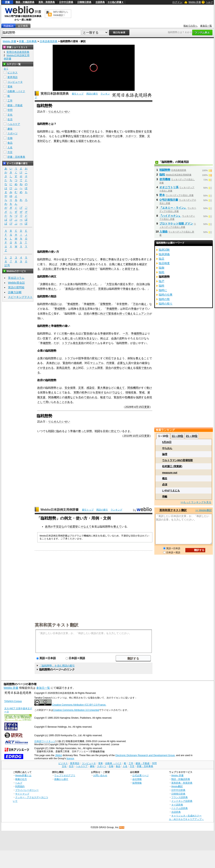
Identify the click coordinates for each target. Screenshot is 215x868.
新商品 (69, 289)
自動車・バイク (16, 91)
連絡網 (78, 363)
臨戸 (162, 281)
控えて (115, 431)
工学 (10, 101)
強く (98, 309)
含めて (82, 397)
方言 (10, 152)
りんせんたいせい (59, 111)
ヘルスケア (14, 124)
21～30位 (192, 436)
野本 (162, 195)
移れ (73, 333)
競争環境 (84, 358)
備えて (121, 264)
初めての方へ (190, 26)
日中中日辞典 (66, 2)
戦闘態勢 (165, 170)
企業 (40, 358)
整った (82, 431)
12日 (141, 436)
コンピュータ (15, 82)
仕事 (120, 136)
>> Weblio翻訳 (203, 510)
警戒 (142, 392)
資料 (82, 264)
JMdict (58, 755)
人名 (10, 147)
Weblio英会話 (16, 283)
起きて (66, 259)
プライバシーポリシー (27, 790)
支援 (43, 397)
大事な (64, 264)
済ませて (122, 259)
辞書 (7, 2)
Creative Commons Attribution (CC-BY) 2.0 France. (79, 705)
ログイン (177, 2)
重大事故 (103, 388)
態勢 (92, 304)
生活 (10, 119)
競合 (108, 368)
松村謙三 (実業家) (172, 466)
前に (76, 264)
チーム (63, 284)
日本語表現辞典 (48, 41)
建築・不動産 (15, 105)
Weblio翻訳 (177, 786)
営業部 (102, 289)
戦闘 (51, 431)
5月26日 (167, 442)
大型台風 (112, 284)
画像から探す (61, 779)
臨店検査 (164, 263)
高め (73, 269)
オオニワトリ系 (169, 187)
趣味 (10, 129)
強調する (141, 397)
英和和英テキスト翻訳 (57, 625)
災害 (81, 388)
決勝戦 (44, 284)
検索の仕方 (21, 779)
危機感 (129, 397)
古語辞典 (100, 2)
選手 (56, 269)
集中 (65, 269)
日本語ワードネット (45, 741)
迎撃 (103, 304)
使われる (87, 136)
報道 (103, 397)
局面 (65, 141)
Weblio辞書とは (23, 775)
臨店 (162, 259)
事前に (104, 259)
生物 (10, 138)
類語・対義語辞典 (25, 2)
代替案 (110, 363)
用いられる (52, 402)
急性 (119, 397)
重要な (58, 141)
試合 (45, 269)
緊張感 (112, 314)
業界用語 (12, 77)
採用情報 (137, 783)
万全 (136, 304)
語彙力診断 (15, 292)
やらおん (167, 448)
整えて (118, 131)
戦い (59, 131)
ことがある (66, 402)
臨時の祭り (166, 304)
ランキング (116, 510)
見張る (83, 309)
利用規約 (20, 786)
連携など (70, 397)
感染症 (91, 388)
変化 (95, 358)
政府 (40, 388)
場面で (78, 136)
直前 (81, 343)
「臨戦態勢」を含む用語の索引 (57, 666)
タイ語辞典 (177, 805)
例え (52, 264)
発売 (67, 368)
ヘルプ (209, 2)
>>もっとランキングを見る (196, 502)
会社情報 (137, 779)
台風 (112, 264)
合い (136, 343)
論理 (165, 454)
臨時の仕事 (166, 295)
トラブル (67, 343)
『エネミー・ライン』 (173, 208)
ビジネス (12, 73)
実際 (76, 392)
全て (6, 69)
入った (93, 284)
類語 (54, 304)
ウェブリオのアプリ (65, 775)
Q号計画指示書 (169, 200)
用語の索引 (92, 94)
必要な (121, 363)
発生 (76, 343)
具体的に (52, 363)
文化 (10, 115)
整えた (52, 289)
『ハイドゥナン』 (170, 216)
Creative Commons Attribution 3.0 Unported (76, 710)
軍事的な (68, 136)
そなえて (86, 527)
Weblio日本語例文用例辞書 (60, 510)
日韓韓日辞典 (84, 2)
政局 (48, 527)
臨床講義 (164, 254)
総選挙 (74, 527)
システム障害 (95, 368)
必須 (165, 484)
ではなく (92, 259)
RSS (122, 827)
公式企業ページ (140, 775)
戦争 (84, 392)
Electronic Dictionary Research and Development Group (145, 755)
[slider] (94, 82)
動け (149, 388)
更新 (147, 407)
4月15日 (139, 407)
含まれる (48, 368)
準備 (108, 131)
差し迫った (71, 338)
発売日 (80, 289)
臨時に (163, 290)
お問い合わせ (100, 775)
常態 (122, 304)
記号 (7, 265)
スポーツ (131, 136)
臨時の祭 (164, 299)
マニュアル (97, 363)
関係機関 (133, 388)
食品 (10, 143)
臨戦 (162, 175)
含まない (92, 338)
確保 (145, 363)
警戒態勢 (73, 304)
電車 (10, 87)
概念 (165, 478)
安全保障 (70, 388)
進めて (135, 289)
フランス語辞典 (179, 797)
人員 (90, 264)
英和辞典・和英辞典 (182, 783)
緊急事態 (70, 131)
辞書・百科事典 (28, 41)
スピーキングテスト (20, 297)
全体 (70, 284)
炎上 (76, 368)
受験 (142, 136)
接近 (123, 284)
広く (51, 314)
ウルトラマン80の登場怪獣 (177, 460)
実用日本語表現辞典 (55, 94)
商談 (71, 264)
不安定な (59, 527)
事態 (95, 314)
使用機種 (165, 179)
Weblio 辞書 (195, 2)
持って (123, 314)
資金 (136, 363)
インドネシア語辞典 (182, 801)
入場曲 (163, 232)
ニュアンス (142, 314)
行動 (65, 333)
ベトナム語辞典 (179, 808)
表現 (95, 136)
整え (51, 392)
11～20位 (177, 436)
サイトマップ (22, 794)
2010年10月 (131, 436)
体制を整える (136, 358)
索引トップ (78, 94)
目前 (86, 314)
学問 (10, 110)
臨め (59, 431)
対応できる (91, 131)
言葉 (149, 131)
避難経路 (131, 264)
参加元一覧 (206, 26)
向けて (91, 289)
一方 (125, 333)
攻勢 (116, 368)
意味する (141, 131)
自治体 (140, 284)
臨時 (162, 286)
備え (73, 141)
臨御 (162, 268)
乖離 (165, 497)
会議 (114, 338)
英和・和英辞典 (47, 2)
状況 (81, 338)
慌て (78, 259)
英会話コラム (16, 278)
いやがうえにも (171, 491)
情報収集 (131, 392)
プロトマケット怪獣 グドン (176, 224)
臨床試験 (164, 250)
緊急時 (67, 363)
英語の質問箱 (16, 287)
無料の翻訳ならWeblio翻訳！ (61, 14)
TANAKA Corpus (13, 701)
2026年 (130, 407)
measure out (170, 473)
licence (70, 758)
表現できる (131, 269)
